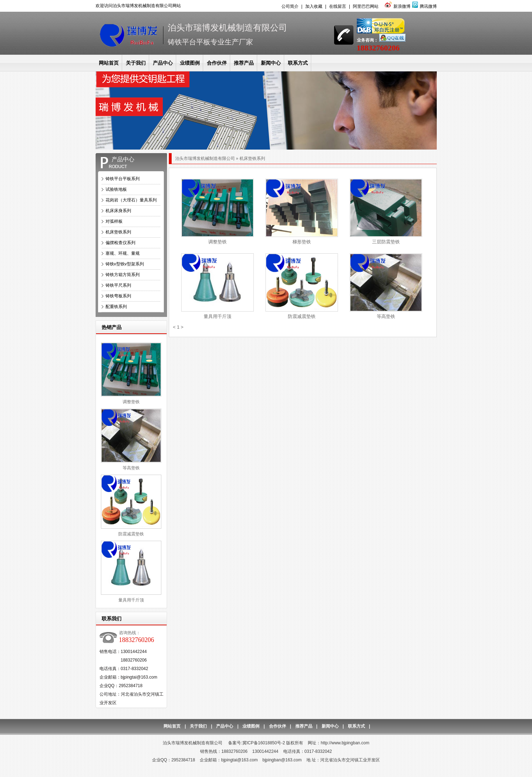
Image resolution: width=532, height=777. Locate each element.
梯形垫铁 (302, 242)
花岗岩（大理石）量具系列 (131, 200)
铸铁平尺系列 (118, 285)
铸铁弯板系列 (118, 296)
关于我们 (136, 63)
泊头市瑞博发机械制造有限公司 (205, 158)
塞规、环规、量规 (123, 253)
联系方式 (298, 63)
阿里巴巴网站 (366, 6)
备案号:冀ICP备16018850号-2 (256, 743)
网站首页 (109, 63)
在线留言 (338, 6)
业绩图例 (190, 63)
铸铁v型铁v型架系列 (125, 264)
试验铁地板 (116, 189)
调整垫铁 (131, 402)
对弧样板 (114, 221)
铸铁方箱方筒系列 (123, 275)
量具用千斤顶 (131, 600)
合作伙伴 (217, 63)
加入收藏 (314, 6)
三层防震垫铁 (386, 242)
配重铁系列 (116, 307)
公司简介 (290, 6)
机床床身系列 (118, 211)
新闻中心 (271, 63)
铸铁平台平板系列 (123, 179)
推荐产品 (244, 63)
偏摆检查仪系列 (120, 243)
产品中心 (163, 63)
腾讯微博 (424, 6)
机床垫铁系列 (118, 232)
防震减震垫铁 (131, 534)
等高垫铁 (131, 468)
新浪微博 (397, 6)
